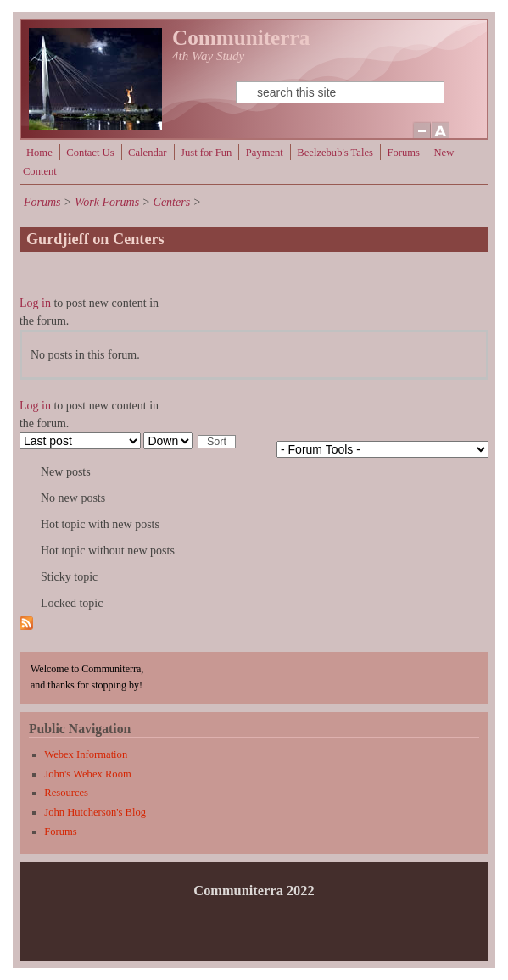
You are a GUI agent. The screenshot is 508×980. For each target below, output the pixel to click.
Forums (403, 153)
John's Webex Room (87, 774)
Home (39, 153)
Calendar (147, 153)
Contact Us (90, 153)
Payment (265, 153)
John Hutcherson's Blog (95, 812)
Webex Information (86, 754)
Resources (66, 793)
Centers (172, 202)
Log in (35, 303)
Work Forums (107, 202)
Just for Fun (206, 153)
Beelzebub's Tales (335, 153)
